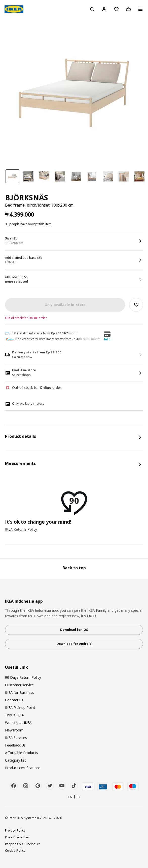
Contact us (14, 700)
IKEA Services (16, 738)
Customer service (19, 685)
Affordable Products (22, 753)
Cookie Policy (15, 850)
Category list (15, 760)
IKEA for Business (20, 692)
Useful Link (16, 667)
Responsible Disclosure (23, 844)
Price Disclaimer (17, 837)
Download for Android (74, 644)
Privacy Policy (15, 830)
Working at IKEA (18, 723)
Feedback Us (15, 745)
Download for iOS (74, 630)
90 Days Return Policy (23, 677)
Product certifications (23, 768)
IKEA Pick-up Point (20, 707)
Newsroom (14, 730)
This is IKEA (14, 715)
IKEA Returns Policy (21, 529)
